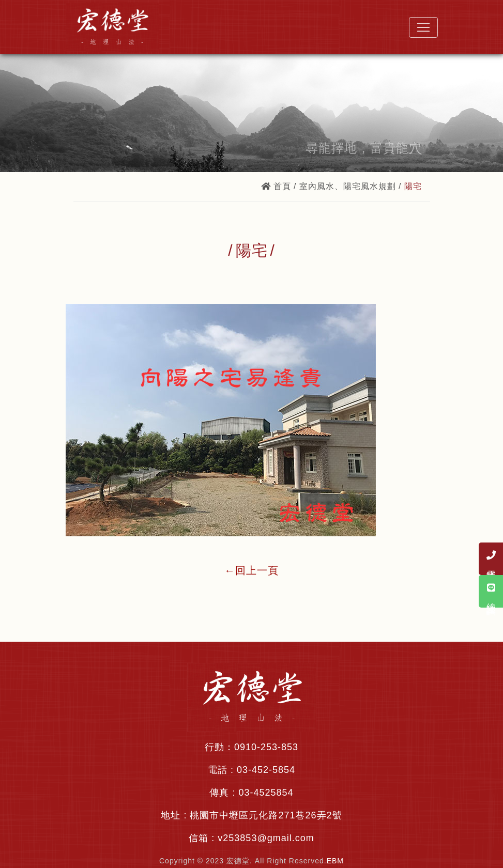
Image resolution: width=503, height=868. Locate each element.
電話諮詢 (491, 559)
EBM (335, 861)
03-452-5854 (266, 770)
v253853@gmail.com (266, 838)
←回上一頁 (252, 570)
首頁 (276, 186)
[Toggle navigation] (423, 27)
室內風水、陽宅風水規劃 (348, 186)
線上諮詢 (491, 591)
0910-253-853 (266, 747)
